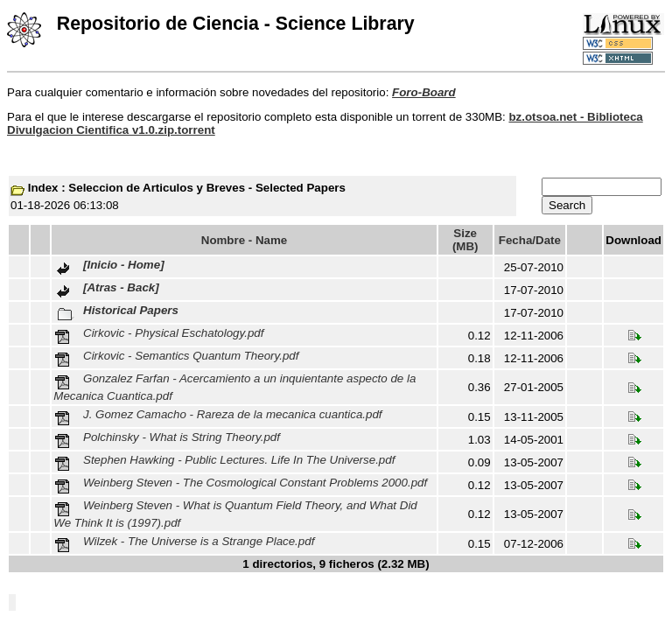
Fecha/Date (530, 240)
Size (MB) (465, 240)
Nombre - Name (245, 240)
